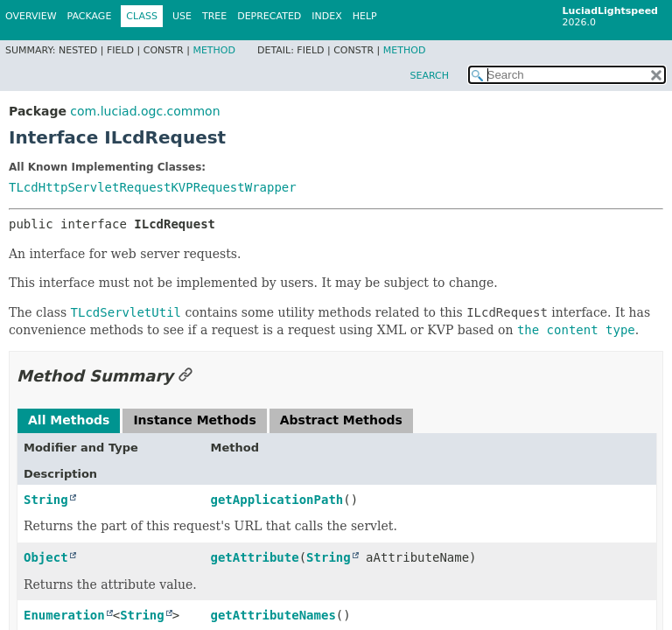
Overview (31, 16)
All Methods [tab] (69, 420)
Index (326, 16)
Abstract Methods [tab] (341, 420)
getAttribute (255, 557)
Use (182, 16)
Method (214, 50)
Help (365, 16)
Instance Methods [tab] (194, 420)
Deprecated (269, 16)
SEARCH (429, 76)
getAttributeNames (273, 615)
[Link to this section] (185, 376)
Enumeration (64, 615)
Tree (214, 16)
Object (46, 557)
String (46, 500)
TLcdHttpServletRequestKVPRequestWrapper (153, 187)
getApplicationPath (277, 500)
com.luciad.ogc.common (145, 111)
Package (90, 16)
